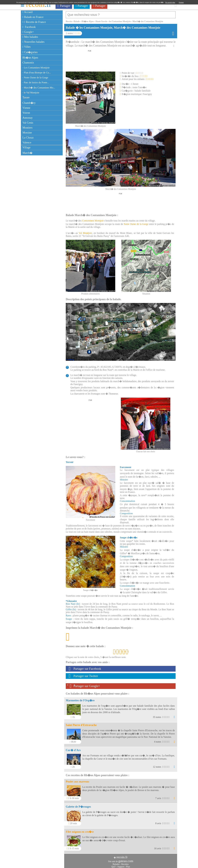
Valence (27, 142)
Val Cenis (28, 123)
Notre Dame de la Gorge (136, 222)
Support (121, 865)
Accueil (28, 12)
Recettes (125, 863)
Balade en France (33, 17)
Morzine (27, 133)
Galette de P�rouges (78, 805)
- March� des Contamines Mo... (39, 88)
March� (27, 153)
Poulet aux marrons (77, 780)
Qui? (113, 865)
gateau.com (126, 859)
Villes (27, 47)
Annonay (28, 118)
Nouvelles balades (33, 42)
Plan (128, 865)
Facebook (29, 27)
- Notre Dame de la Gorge (35, 78)
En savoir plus (170, 2)
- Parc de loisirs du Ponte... (36, 82)
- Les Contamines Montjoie (36, 68)
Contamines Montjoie (93, 219)
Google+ (28, 32)
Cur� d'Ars (73, 749)
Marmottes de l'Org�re (80, 699)
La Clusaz (28, 138)
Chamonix (28, 63)
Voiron (26, 113)
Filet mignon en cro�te (80, 830)
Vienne (26, 108)
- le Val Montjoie (31, 93)
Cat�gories (30, 52)
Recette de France (34, 22)
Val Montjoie (85, 231)
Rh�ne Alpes (30, 58)
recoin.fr (122, 856)
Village (26, 147)
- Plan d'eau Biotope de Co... (37, 73)
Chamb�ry (29, 103)
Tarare (26, 97)
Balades (116, 863)
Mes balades (30, 37)
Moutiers (27, 128)
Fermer (181, 2)
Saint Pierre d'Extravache (81, 723)
